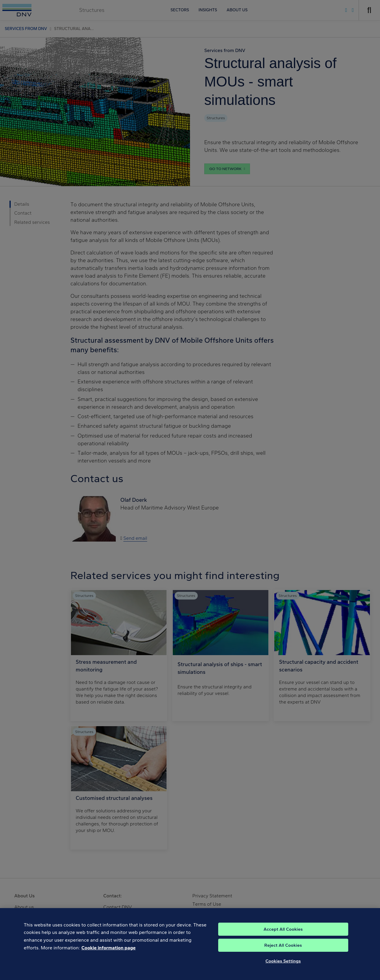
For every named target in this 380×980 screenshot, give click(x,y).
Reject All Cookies (283, 957)
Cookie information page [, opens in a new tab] (109, 960)
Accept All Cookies (283, 941)
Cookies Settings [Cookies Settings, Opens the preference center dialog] (283, 973)
